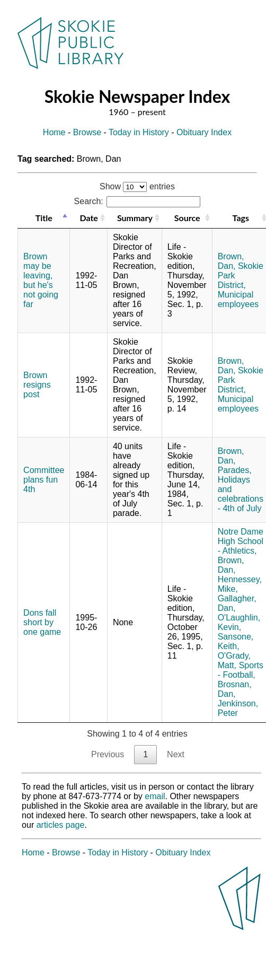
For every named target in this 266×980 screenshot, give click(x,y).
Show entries (137, 186)
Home (54, 132)
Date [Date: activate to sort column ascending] (88, 218)
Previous (108, 754)
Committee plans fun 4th (44, 480)
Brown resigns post (37, 385)
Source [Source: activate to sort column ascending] (187, 218)
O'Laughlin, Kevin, (239, 622)
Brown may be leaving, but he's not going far (41, 280)
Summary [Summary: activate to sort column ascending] (135, 218)
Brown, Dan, (231, 261)
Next (176, 754)
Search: (138, 201)
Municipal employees (238, 299)
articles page (61, 825)
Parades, (235, 470)
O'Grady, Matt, (234, 660)
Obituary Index (204, 132)
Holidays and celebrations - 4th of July (241, 494)
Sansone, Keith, (236, 641)
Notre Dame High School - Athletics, (241, 541)
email (155, 796)
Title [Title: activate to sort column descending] (44, 218)
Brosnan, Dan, (235, 689)
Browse (87, 132)
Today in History (139, 132)
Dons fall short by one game (42, 622)
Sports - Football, (241, 670)
